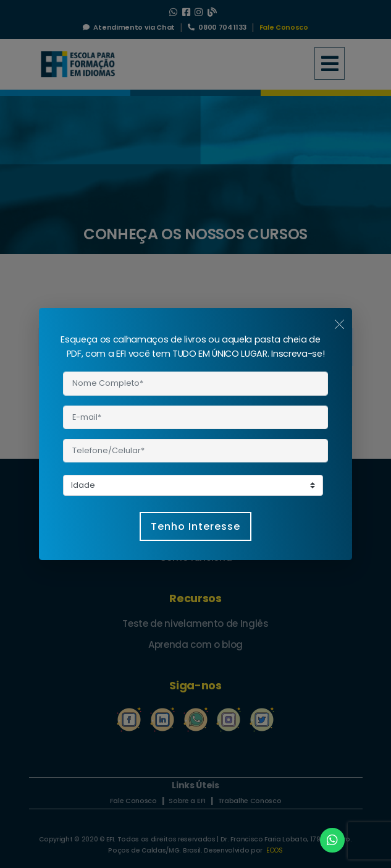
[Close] (339, 323)
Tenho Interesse (195, 526)
